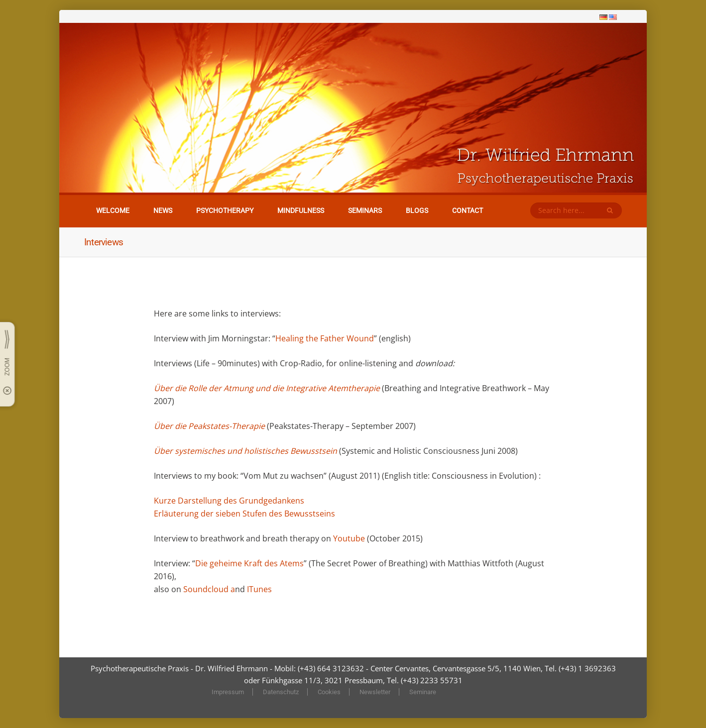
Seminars (365, 210)
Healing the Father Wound (325, 338)
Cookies (329, 692)
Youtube (350, 538)
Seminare (423, 692)
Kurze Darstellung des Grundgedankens (229, 501)
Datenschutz (281, 692)
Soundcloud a (209, 589)
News (163, 210)
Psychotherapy (225, 210)
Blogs (417, 210)
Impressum (228, 692)
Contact (468, 210)
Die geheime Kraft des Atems (249, 563)
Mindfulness (301, 210)
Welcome (113, 210)
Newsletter (375, 692)
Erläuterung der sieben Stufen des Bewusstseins (244, 514)
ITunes (259, 589)
